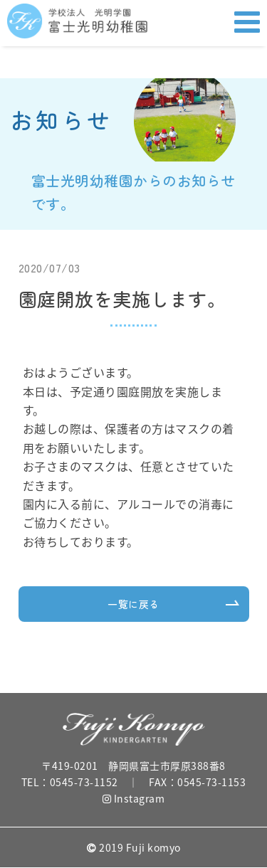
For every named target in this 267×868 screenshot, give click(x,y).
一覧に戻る (133, 604)
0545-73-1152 (84, 782)
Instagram (134, 798)
